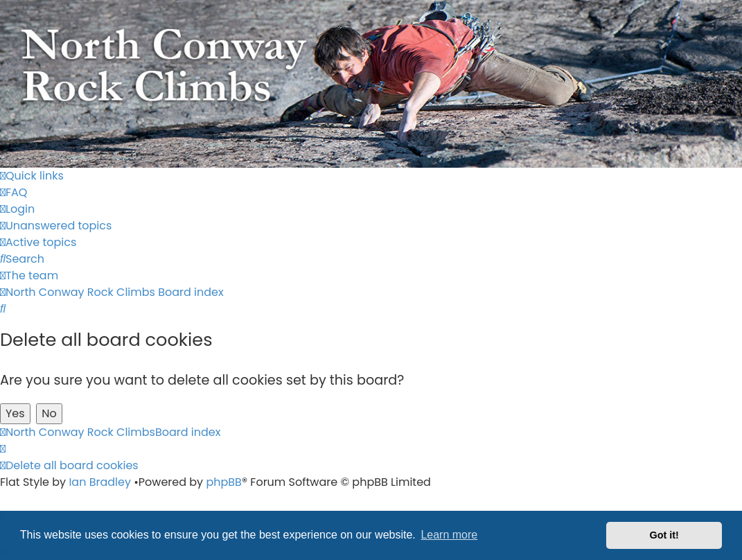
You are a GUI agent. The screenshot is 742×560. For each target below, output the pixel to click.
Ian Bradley (100, 482)
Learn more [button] (449, 535)
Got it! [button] (664, 535)
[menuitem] (14, 192)
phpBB (224, 482)
